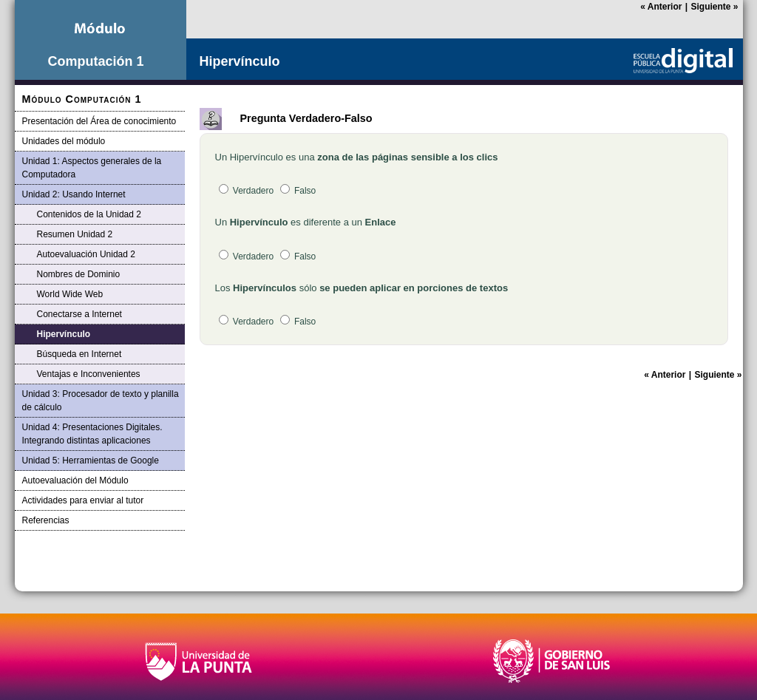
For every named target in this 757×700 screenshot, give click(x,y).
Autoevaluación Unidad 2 (86, 254)
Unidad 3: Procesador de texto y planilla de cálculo (101, 401)
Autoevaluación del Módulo (75, 480)
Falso (298, 191)
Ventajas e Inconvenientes (89, 374)
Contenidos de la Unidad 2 (89, 214)
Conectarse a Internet (79, 314)
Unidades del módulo (64, 141)
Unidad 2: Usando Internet (74, 194)
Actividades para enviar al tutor (83, 500)
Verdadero (247, 191)
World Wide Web (70, 294)
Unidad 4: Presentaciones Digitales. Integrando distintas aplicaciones (92, 434)
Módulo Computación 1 (82, 99)
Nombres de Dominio (79, 274)
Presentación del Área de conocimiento (99, 121)
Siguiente (714, 7)
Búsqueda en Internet (79, 354)
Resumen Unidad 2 (75, 234)
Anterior (661, 7)
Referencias (46, 520)
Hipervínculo (64, 334)
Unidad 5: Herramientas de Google (91, 461)
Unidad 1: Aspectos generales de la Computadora (92, 168)
